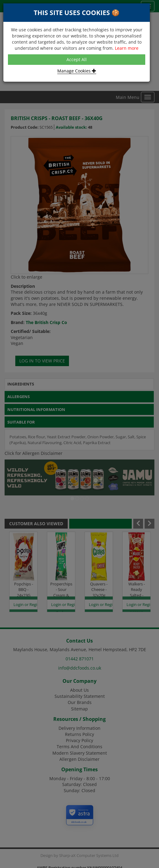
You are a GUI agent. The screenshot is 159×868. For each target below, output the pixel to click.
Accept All (77, 59)
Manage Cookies (77, 71)
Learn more (127, 48)
